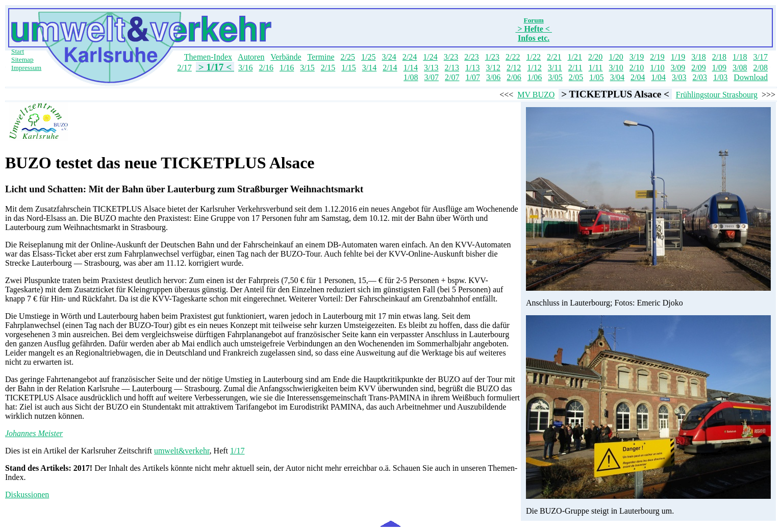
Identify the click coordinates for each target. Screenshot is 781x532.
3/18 (698, 57)
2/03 (699, 77)
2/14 (390, 68)
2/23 (471, 57)
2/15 (328, 68)
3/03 (679, 77)
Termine (321, 57)
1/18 (740, 57)
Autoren (251, 57)
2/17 (184, 68)
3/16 (245, 68)
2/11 (575, 68)
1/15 (348, 68)
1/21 (574, 57)
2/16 (266, 68)
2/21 (554, 57)
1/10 (657, 68)
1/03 (720, 77)
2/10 (637, 68)
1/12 (534, 68)
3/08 (740, 68)
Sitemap (22, 59)
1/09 (719, 68)
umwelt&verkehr (182, 451)
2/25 (347, 57)
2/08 (761, 68)
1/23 (492, 57)
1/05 (596, 77)
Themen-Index (208, 57)
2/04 (638, 77)
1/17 (237, 451)
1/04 (659, 77)
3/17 (761, 57)
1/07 (472, 77)
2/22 (513, 57)
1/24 (430, 57)
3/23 (451, 57)
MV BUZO (536, 95)
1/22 (534, 57)
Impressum (26, 68)
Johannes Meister (34, 433)
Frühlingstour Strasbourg (717, 95)
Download (751, 77)
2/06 (514, 77)
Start (18, 51)
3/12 (493, 68)
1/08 (411, 77)
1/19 (678, 57)
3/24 (389, 57)
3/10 (616, 68)
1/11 (596, 68)
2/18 (719, 57)
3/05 (555, 77)
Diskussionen (27, 495)
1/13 (472, 68)
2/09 (698, 68)
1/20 (616, 57)
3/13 (431, 68)
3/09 (678, 68)
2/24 (410, 57)
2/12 (514, 68)
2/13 (452, 68)
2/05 (576, 77)
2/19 (657, 57)
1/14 (411, 68)
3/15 (307, 68)
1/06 (535, 77)
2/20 (595, 57)
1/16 (287, 68)
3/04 (617, 77)
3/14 (369, 68)
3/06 (493, 77)
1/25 (368, 57)
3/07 (432, 77)
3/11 (555, 68)
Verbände (286, 57)
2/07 (452, 77)
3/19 (637, 57)
